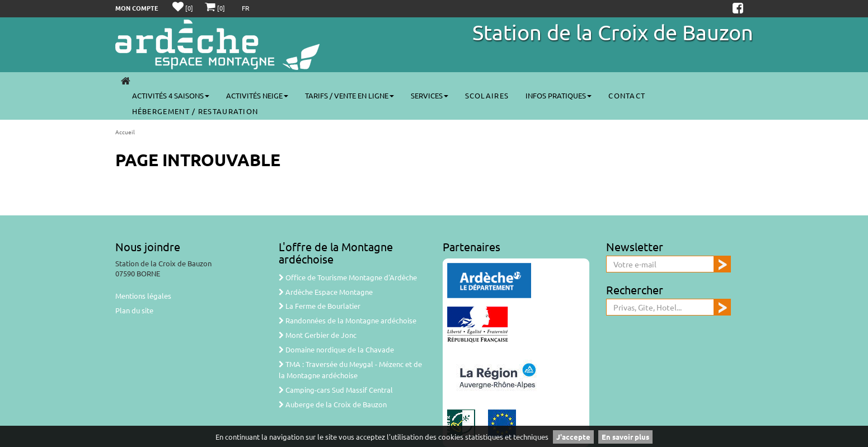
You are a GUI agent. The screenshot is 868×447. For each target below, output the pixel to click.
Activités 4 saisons (171, 95)
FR (246, 8)
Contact (627, 95)
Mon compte (137, 8)
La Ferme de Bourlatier (320, 306)
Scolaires (487, 95)
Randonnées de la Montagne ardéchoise (348, 320)
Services (430, 95)
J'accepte (573, 437)
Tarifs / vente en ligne (349, 95)
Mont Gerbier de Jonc (318, 335)
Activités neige (257, 95)
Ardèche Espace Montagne (326, 292)
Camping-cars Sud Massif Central (336, 390)
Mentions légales (143, 296)
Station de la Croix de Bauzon (613, 32)
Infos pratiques (559, 95)
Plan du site (134, 310)
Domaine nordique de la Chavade (336, 349)
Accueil (125, 132)
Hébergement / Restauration (195, 111)
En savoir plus (625, 437)
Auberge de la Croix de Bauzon (333, 404)
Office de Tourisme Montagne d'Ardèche (348, 277)
